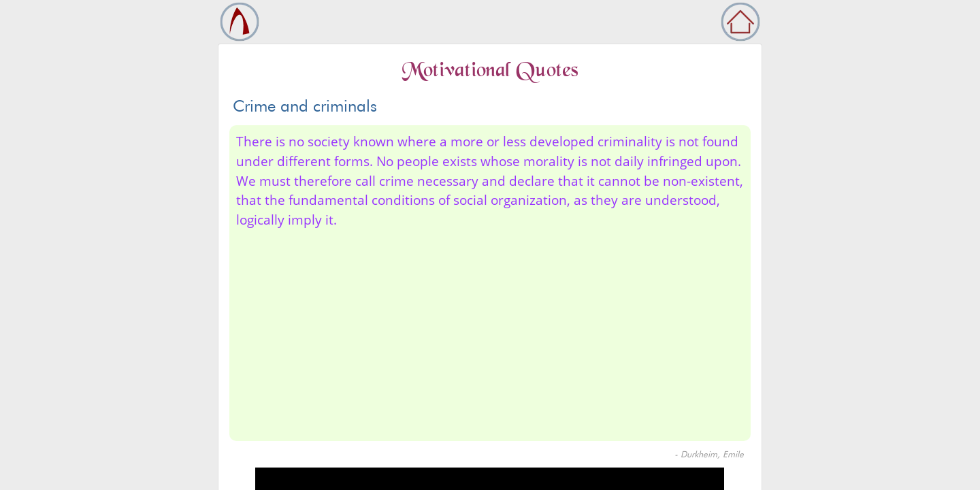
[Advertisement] (490, 332)
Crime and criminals (305, 106)
